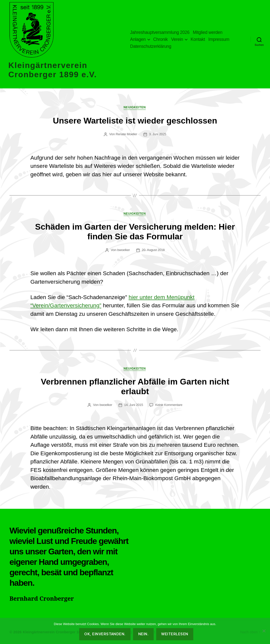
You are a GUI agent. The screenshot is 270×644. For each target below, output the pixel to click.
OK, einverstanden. (105, 634)
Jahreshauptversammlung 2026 (160, 32)
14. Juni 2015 (134, 406)
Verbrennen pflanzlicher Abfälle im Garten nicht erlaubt (135, 388)
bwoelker (123, 251)
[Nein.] (264, 631)
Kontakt (198, 39)
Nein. (143, 634)
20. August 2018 (153, 251)
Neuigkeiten (135, 108)
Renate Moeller (126, 135)
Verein (177, 39)
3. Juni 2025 (158, 135)
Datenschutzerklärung (151, 46)
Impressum (219, 39)
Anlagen (138, 39)
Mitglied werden (208, 32)
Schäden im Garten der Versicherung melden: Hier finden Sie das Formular (135, 232)
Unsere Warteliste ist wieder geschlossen (135, 121)
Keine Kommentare (169, 406)
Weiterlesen (175, 634)
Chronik (161, 39)
